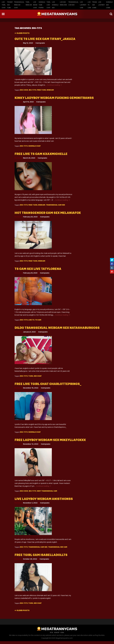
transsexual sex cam (58, 547)
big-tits (32, 90)
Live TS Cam (89, 5)
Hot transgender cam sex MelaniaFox (48, 213)
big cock (24, 90)
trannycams (40, 43)
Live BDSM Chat (35, 5)
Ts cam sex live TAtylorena (38, 269)
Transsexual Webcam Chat (19, 5)
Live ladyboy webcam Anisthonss (44, 499)
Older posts (22, 33)
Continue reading (54, 85)
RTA (51, 632)
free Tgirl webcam (45, 90)
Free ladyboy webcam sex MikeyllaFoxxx (50, 440)
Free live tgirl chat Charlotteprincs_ (48, 384)
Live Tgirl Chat (4, 5)
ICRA (62, 632)
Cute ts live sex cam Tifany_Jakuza (45, 39)
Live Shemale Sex (55, 5)
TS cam (38, 320)
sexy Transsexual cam (47, 491)
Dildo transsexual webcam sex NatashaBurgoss (57, 328)
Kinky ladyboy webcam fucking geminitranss (54, 98)
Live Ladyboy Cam (83, 5)
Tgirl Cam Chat (49, 5)
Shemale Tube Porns (42, 5)
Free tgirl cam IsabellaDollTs (41, 555)
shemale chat (35, 146)
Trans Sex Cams (95, 5)
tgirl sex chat (35, 376)
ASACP (57, 632)
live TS (31, 320)
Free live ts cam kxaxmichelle (41, 154)
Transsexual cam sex (55, 205)
